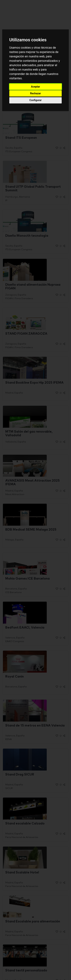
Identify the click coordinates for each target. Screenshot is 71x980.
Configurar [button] (35, 100)
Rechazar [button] (35, 93)
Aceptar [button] (36, 87)
